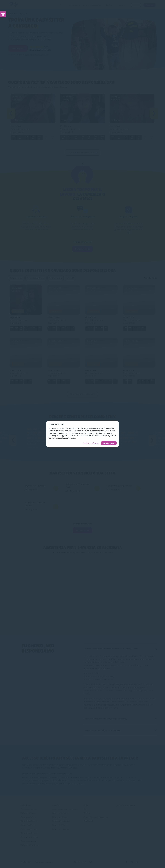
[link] (3, 14)
